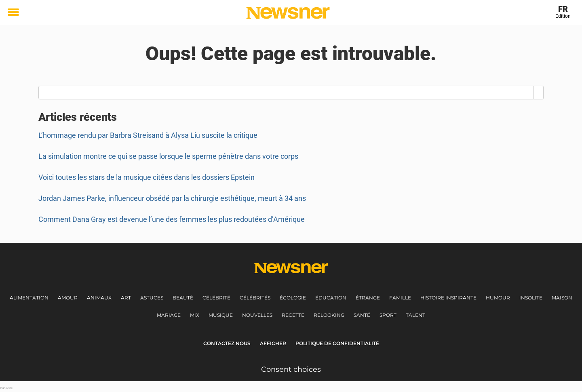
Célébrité (216, 298)
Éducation (331, 298)
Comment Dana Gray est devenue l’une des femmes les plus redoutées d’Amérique (172, 219)
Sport (388, 315)
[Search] (539, 93)
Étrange (368, 298)
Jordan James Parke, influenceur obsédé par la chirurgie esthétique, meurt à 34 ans (172, 198)
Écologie (293, 298)
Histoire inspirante (448, 298)
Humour (498, 298)
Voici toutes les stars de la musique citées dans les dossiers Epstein (147, 177)
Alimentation (29, 298)
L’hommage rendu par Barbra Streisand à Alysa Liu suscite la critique (148, 135)
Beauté (183, 298)
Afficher (273, 343)
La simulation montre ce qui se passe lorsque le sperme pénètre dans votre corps (168, 156)
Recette (293, 315)
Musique (221, 315)
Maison (562, 298)
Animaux (99, 298)
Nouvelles (257, 315)
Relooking (329, 315)
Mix (195, 315)
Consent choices (291, 369)
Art (126, 298)
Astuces (152, 298)
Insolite (531, 298)
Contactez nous (227, 343)
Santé (362, 315)
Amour (68, 298)
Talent (415, 315)
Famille (400, 298)
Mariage (169, 315)
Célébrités (255, 298)
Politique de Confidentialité (337, 343)
